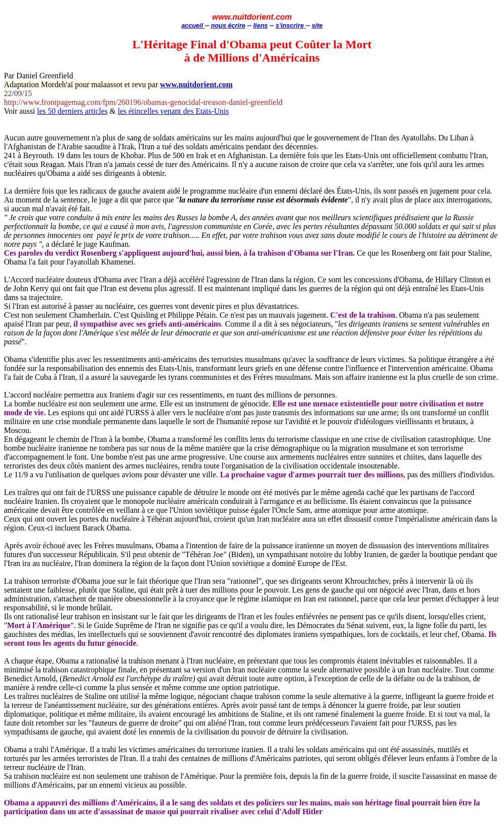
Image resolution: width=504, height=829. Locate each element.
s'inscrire (291, 25)
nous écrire (228, 25)
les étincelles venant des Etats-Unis (173, 111)
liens (260, 25)
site (317, 25)
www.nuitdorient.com (196, 84)
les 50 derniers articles (72, 111)
